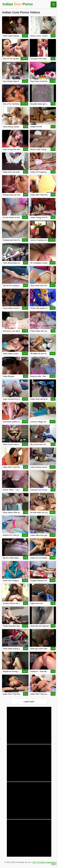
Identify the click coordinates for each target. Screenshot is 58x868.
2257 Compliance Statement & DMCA (44, 863)
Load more (29, 702)
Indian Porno (18, 4)
